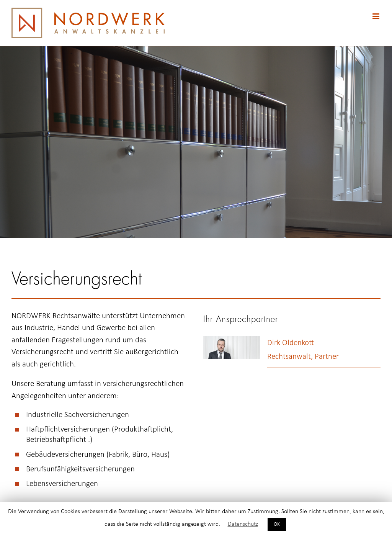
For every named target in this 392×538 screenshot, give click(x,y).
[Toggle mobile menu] (376, 16)
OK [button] (277, 524)
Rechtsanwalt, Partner (303, 357)
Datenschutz (243, 524)
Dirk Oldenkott (291, 343)
